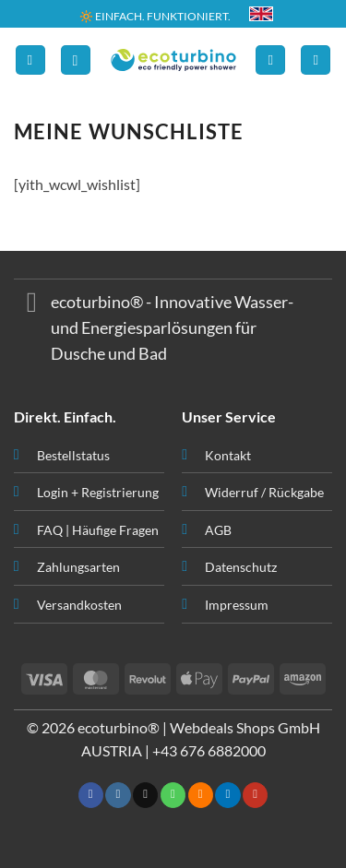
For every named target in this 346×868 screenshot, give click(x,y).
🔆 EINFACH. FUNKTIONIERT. (155, 15)
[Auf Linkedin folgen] (227, 795)
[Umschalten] (32, 305)
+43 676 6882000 (209, 750)
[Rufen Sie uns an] (173, 795)
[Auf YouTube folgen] (255, 795)
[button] (30, 60)
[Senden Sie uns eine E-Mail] (145, 795)
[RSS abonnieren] (201, 795)
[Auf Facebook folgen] (91, 795)
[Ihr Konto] (270, 60)
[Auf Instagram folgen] (118, 795)
